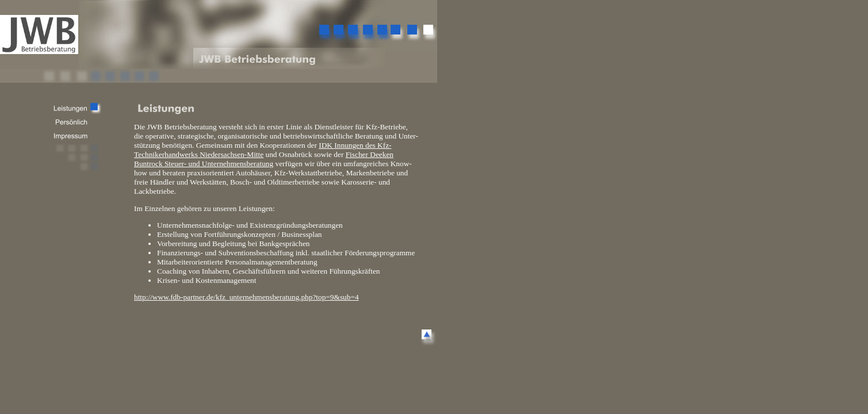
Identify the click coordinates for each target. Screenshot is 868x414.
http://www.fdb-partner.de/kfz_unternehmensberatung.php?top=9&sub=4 (246, 297)
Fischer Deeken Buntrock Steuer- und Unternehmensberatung (264, 159)
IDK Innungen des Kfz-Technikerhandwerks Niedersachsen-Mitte (263, 150)
